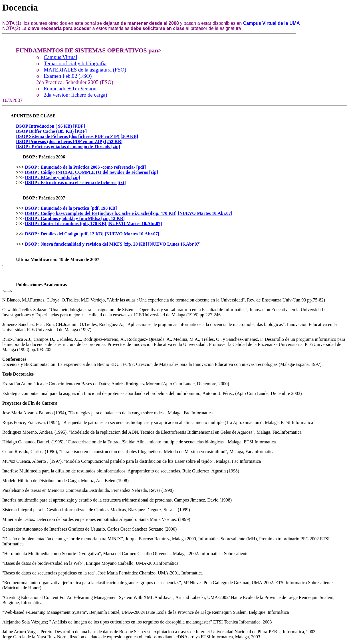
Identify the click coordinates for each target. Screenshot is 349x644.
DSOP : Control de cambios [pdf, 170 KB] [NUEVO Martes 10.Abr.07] (93, 224)
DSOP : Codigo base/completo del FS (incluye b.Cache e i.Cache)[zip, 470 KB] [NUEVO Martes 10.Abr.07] (129, 213)
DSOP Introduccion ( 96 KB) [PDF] (51, 126)
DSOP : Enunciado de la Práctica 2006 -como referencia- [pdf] (85, 167)
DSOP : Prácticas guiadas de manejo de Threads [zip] (68, 147)
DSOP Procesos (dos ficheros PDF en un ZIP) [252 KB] (69, 141)
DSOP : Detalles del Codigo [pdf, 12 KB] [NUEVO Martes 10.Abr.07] (92, 234)
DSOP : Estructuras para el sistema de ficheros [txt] (75, 183)
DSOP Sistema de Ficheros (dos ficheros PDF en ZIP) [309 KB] (77, 136)
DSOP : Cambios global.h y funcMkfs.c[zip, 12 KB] (75, 218)
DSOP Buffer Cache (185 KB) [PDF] (51, 131)
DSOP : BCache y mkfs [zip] (52, 177)
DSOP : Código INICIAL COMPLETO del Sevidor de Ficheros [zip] (91, 172)
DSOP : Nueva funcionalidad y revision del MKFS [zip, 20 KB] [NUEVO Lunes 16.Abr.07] (113, 244)
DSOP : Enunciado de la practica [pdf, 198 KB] (71, 208)
